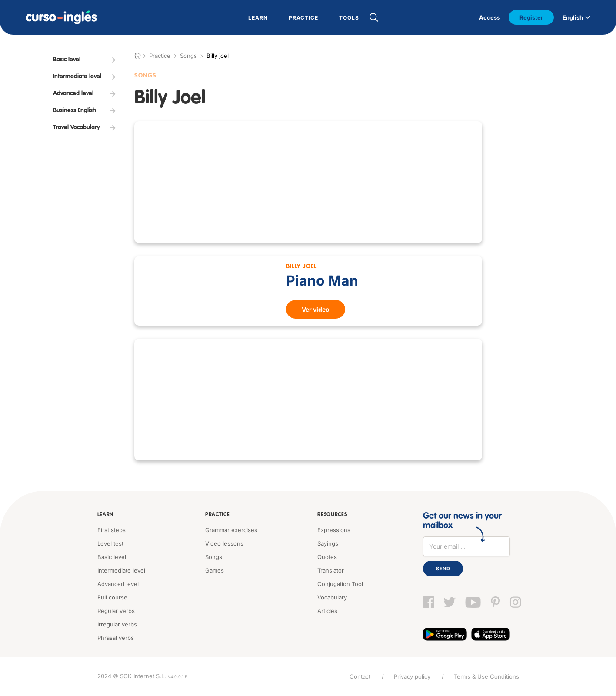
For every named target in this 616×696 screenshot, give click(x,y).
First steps (112, 530)
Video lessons (224, 543)
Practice (218, 515)
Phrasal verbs (116, 638)
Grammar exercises (231, 530)
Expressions (334, 530)
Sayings (328, 543)
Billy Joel (301, 266)
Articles (327, 611)
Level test (110, 543)
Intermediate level (121, 570)
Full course (112, 597)
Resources (332, 515)
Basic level (112, 557)
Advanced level (118, 584)
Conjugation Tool (340, 584)
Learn (106, 515)
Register (531, 17)
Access (489, 17)
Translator (331, 570)
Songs (188, 56)
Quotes (327, 557)
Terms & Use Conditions (486, 676)
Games (215, 570)
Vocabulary (332, 597)
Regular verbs (116, 611)
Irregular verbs (117, 624)
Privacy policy (412, 676)
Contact (360, 676)
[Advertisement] (308, 182)
